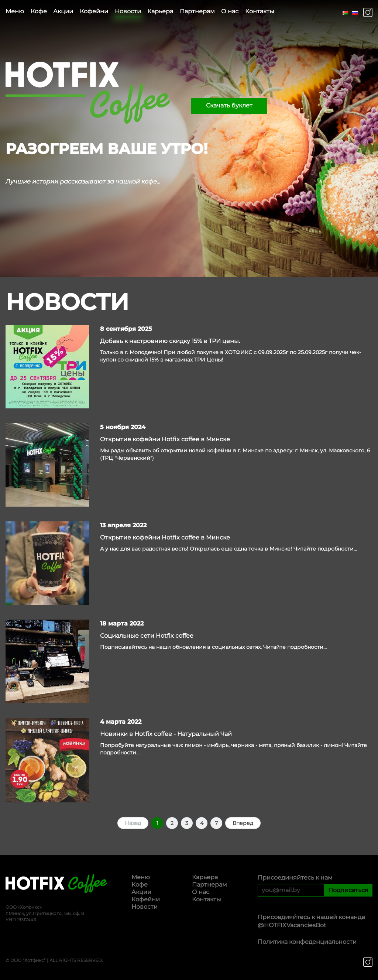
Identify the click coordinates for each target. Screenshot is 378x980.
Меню (15, 11)
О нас (230, 11)
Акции (63, 11)
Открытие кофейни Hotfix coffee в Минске (165, 439)
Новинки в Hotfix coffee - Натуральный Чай (166, 734)
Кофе (39, 11)
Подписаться (348, 890)
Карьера (160, 11)
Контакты (260, 11)
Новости (128, 11)
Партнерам (197, 11)
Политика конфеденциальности (307, 942)
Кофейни (94, 11)
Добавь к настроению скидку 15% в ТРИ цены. (170, 341)
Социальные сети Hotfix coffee (147, 636)
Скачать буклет (229, 105)
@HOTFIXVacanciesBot (292, 925)
